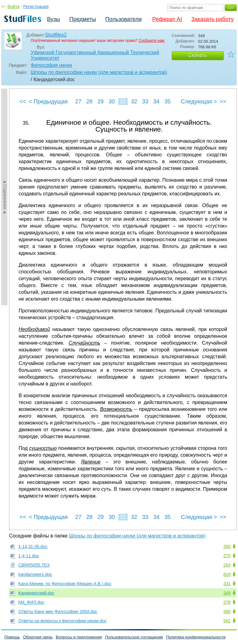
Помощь (12, 637)
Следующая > (199, 102)
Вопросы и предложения (79, 637)
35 (167, 102)
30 (112, 102)
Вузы (54, 19)
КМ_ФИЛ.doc (31, 602)
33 (145, 102)
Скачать (198, 55)
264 (227, 565)
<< (23, 102)
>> (223, 102)
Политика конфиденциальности (196, 637)
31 (123, 102)
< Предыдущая (48, 102)
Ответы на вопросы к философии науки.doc (62, 621)
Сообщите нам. (152, 41)
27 (78, 102)
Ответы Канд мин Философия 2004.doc (58, 611)
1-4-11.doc (29, 556)
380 (227, 611)
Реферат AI (167, 19)
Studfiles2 (56, 35)
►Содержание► (5, 197)
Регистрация (36, 7)
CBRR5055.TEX (34, 565)
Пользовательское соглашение (134, 637)
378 (227, 602)
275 (227, 556)
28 (89, 102)
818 (227, 574)
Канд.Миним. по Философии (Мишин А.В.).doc (65, 584)
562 (227, 621)
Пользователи (123, 19)
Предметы (83, 19)
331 (227, 584)
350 (227, 546)
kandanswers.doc (35, 574)
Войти (13, 7)
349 (227, 593)
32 (134, 102)
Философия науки (51, 65)
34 (156, 102)
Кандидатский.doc (36, 593)
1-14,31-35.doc (33, 546)
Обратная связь (38, 637)
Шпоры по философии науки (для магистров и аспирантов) (99, 72)
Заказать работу (212, 19)
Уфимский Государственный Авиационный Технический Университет (95, 55)
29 (100, 102)
